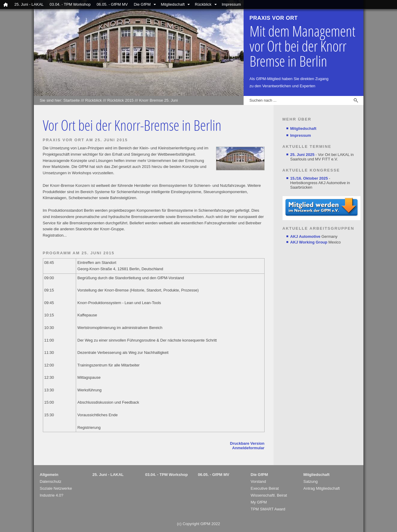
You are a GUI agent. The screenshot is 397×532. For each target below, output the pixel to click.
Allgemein (49, 475)
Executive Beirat (265, 488)
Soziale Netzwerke (56, 488)
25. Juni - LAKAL (29, 4)
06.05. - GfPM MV (112, 4)
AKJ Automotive (305, 236)
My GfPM (259, 502)
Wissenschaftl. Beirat (269, 495)
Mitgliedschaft (173, 4)
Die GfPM (142, 4)
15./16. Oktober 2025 (309, 178)
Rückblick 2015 (120, 100)
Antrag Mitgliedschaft (322, 488)
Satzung (311, 481)
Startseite (71, 100)
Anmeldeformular (248, 448)
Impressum (231, 4)
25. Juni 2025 (302, 155)
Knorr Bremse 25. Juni (158, 100)
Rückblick (203, 4)
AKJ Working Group (309, 242)
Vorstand (258, 481)
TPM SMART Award (268, 509)
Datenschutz (51, 481)
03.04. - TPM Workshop (70, 4)
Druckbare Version (247, 443)
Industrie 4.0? (52, 495)
